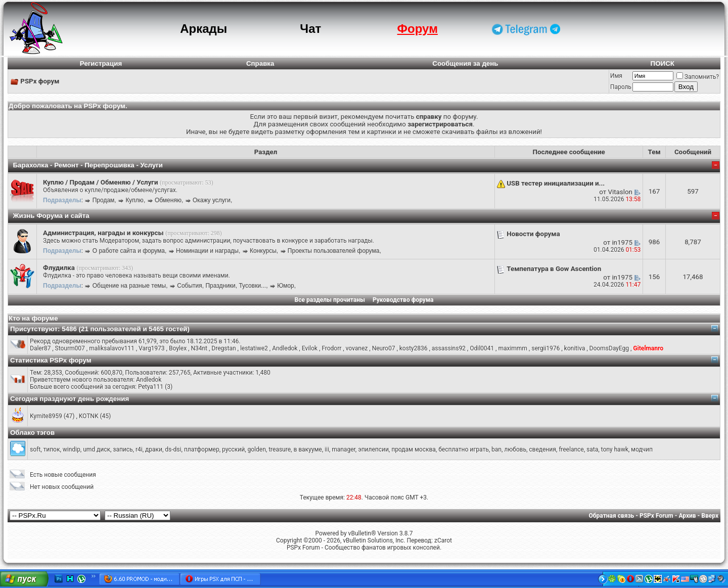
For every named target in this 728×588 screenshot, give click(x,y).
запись (123, 449)
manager (344, 449)
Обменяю (168, 200)
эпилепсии (373, 449)
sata (592, 449)
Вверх (710, 516)
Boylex (178, 348)
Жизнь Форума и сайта (51, 216)
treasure (280, 449)
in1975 (622, 242)
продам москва (414, 449)
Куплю (134, 200)
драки (154, 449)
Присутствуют (34, 329)
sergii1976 (545, 348)
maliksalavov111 (112, 348)
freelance (571, 449)
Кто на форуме (33, 318)
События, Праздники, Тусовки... (221, 286)
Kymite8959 (46, 416)
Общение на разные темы (129, 286)
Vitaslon (620, 192)
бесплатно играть (464, 449)
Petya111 (151, 387)
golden (257, 449)
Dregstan (223, 348)
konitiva (575, 348)
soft (35, 449)
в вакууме (307, 449)
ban (496, 449)
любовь (515, 449)
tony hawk (615, 449)
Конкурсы (263, 251)
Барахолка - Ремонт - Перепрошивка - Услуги (88, 165)
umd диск (97, 449)
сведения (542, 449)
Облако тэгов (32, 433)
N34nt (199, 348)
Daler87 (40, 348)
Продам (104, 200)
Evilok (310, 348)
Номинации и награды (207, 251)
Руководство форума (403, 300)
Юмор (286, 286)
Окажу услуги (212, 200)
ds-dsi (173, 449)
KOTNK (89, 416)
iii (327, 449)
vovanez (357, 348)
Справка (260, 63)
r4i (139, 449)
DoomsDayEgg (609, 348)
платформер (202, 449)
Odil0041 (482, 348)
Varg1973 (152, 348)
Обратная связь (612, 516)
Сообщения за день (465, 63)
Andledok (285, 348)
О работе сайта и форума (129, 251)
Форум (418, 29)
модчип (642, 449)
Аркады (203, 29)
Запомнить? (698, 77)
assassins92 (449, 348)
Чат (310, 29)
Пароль (621, 87)
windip (72, 449)
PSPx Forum (656, 516)
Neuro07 (384, 348)
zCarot (443, 540)
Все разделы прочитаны (330, 300)
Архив (687, 516)
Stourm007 (70, 348)
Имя (616, 76)
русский (233, 449)
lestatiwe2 (254, 348)
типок (51, 449)
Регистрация (101, 63)
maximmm (513, 348)
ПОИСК (663, 63)
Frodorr (331, 348)
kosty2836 (414, 348)
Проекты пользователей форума (334, 251)
